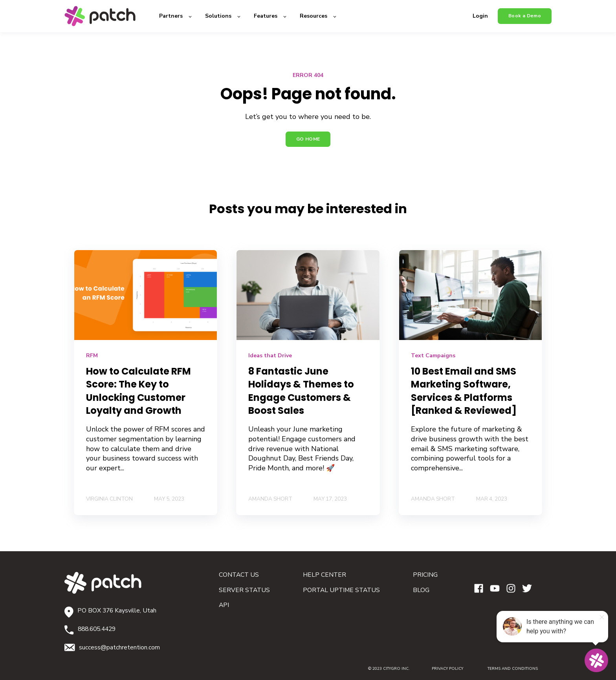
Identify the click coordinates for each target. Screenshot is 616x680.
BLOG (421, 590)
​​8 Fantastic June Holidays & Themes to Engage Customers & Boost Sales (301, 391)
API (224, 605)
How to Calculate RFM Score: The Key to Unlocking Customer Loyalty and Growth (138, 391)
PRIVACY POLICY (447, 669)
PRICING (425, 575)
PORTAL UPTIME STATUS (341, 590)
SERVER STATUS (244, 590)
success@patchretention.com (119, 647)
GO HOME (308, 139)
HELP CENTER (324, 575)
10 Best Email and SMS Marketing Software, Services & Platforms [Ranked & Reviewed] (464, 391)
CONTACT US (239, 575)
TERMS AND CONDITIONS (505, 669)
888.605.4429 (97, 629)
